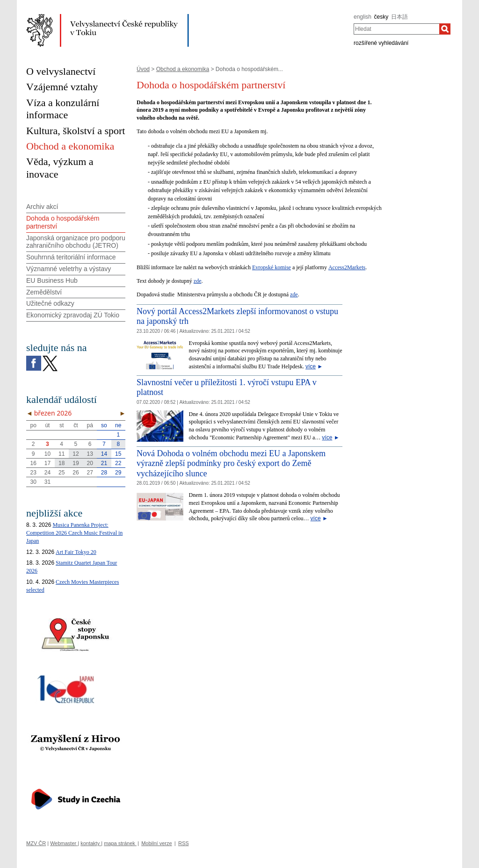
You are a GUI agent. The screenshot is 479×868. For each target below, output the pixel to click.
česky (381, 17)
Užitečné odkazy (50, 303)
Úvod (143, 69)
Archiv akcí (42, 207)
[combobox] (396, 29)
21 (104, 463)
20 (90, 463)
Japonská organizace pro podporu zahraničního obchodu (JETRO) (76, 242)
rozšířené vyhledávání (381, 43)
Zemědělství (44, 292)
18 (62, 463)
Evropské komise (272, 267)
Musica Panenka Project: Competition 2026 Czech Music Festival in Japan (74, 533)
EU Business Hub (52, 280)
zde (198, 281)
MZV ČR (36, 843)
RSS (184, 843)
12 (76, 454)
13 (90, 454)
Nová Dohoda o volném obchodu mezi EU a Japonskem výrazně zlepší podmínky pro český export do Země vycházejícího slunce (231, 463)
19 (76, 463)
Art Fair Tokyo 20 (76, 552)
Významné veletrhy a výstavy (69, 269)
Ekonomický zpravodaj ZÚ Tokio (73, 315)
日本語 (399, 17)
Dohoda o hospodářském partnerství (63, 222)
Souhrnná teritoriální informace (71, 257)
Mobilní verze (156, 843)
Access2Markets (347, 267)
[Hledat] (445, 29)
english (363, 17)
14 (104, 454)
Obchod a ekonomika (183, 69)
